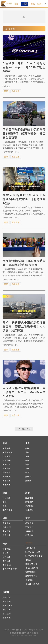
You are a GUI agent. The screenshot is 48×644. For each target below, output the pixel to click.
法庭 (5, 502)
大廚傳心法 (30, 548)
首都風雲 (29, 510)
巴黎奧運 (29, 535)
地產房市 (7, 485)
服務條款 (7, 618)
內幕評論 (29, 506)
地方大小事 (8, 510)
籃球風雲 (29, 523)
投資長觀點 (8, 453)
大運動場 (29, 531)
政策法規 (7, 481)
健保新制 (29, 580)
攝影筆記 (7, 565)
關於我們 (7, 598)
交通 (27, 449)
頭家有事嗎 (30, 572)
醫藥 (27, 461)
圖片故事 (7, 561)
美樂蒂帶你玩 (31, 564)
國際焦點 (7, 473)
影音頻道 (7, 549)
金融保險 (7, 465)
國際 (6, 91)
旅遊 (27, 453)
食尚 (27, 457)
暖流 (5, 506)
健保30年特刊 (32, 568)
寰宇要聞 (16, 222)
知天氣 (28, 477)
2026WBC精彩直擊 (34, 556)
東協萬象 (7, 531)
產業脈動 (7, 461)
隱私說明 (7, 614)
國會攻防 (29, 502)
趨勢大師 (7, 477)
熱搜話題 (16, 91)
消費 (27, 465)
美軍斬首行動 (31, 576)
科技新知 (7, 469)
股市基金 (7, 449)
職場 (27, 473)
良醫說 (28, 560)
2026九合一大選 (33, 552)
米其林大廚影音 (10, 569)
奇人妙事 (16, 415)
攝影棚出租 (8, 606)
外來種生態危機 (32, 584)
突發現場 (7, 498)
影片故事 (7, 557)
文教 (27, 469)
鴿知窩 (6, 553)
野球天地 (29, 527)
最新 (16, 4)
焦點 (33, 4)
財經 (39, 4)
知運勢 (28, 481)
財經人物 (7, 457)
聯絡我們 (7, 610)
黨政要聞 (29, 498)
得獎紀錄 (7, 602)
